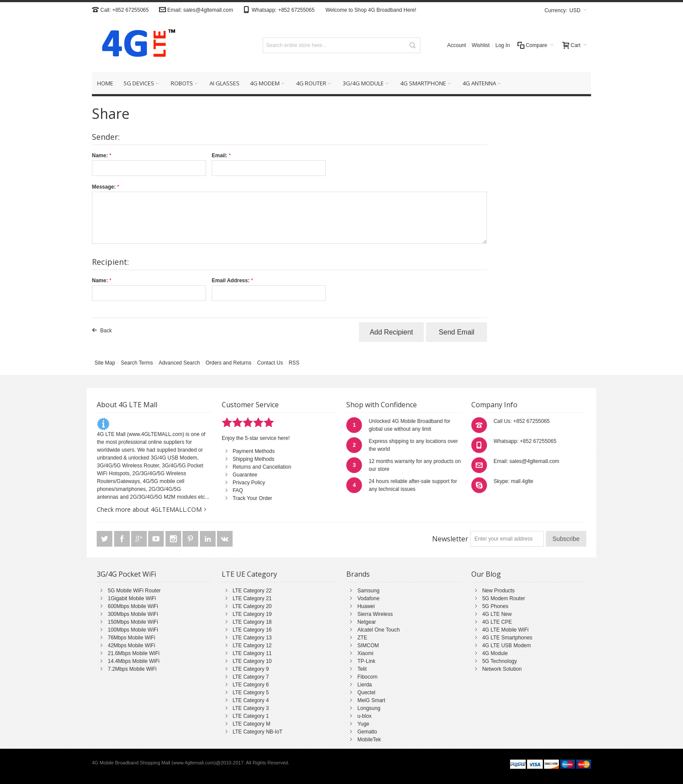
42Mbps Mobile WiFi (131, 645)
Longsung (369, 708)
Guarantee (245, 475)
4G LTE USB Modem (507, 645)
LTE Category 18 (252, 622)
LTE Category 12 (252, 645)
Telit (362, 669)
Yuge (363, 724)
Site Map (105, 363)
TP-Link (366, 661)
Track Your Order (252, 498)
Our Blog (486, 574)
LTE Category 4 (251, 700)
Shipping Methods (254, 459)
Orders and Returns (228, 363)
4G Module (495, 653)
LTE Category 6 (251, 685)
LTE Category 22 (252, 591)
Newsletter (450, 539)
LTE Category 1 (251, 716)
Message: (104, 187)
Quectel (366, 693)
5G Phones (495, 606)
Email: (220, 155)
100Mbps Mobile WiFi (133, 630)
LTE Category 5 (251, 693)
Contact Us (270, 363)
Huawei (366, 606)
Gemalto (367, 732)
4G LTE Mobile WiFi (505, 630)
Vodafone (368, 598)
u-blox (364, 716)
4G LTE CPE (497, 622)
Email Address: (231, 280)
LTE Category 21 (252, 598)
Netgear (367, 622)
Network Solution (502, 669)
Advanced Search (179, 363)
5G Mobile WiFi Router (134, 591)
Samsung (368, 591)
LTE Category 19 (252, 614)
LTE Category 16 (252, 630)
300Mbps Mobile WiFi (133, 614)
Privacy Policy (249, 483)
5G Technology (500, 661)
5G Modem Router (504, 598)
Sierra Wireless (375, 614)
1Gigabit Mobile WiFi (132, 598)
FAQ (238, 490)
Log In (502, 45)
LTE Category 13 (252, 638)
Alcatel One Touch (378, 630)
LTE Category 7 (251, 677)
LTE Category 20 (252, 606)
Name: (100, 155)
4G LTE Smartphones (507, 638)
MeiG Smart (371, 700)
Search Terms (137, 363)
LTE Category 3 (251, 708)
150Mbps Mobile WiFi (133, 622)
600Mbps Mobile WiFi (133, 606)
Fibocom (367, 677)
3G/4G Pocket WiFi (126, 574)
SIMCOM (368, 645)
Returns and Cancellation (262, 467)
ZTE (362, 638)
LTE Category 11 (252, 653)
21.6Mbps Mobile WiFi (134, 653)
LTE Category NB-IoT (257, 732)
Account (457, 45)
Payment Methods (254, 451)
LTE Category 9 (251, 669)
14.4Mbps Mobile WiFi (134, 661)
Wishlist (481, 45)
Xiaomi (365, 653)
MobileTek (369, 740)
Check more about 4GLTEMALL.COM (149, 509)
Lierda (364, 685)
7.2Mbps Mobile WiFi (132, 669)
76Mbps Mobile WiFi (131, 638)
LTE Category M (251, 724)
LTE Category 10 (252, 661)
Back (106, 331)
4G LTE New (497, 614)
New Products (499, 591)
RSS (294, 363)
